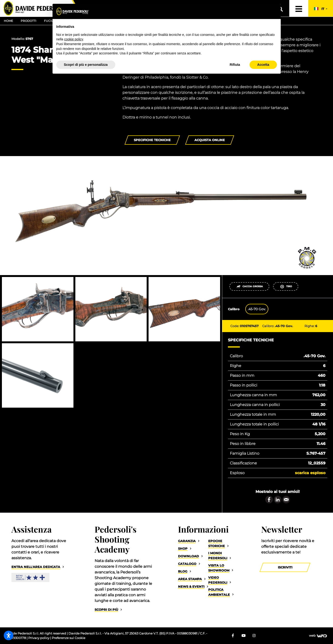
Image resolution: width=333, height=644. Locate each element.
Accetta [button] (263, 65)
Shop (183, 549)
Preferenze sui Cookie (69, 638)
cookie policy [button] (74, 39)
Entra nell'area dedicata (36, 567)
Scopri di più (106, 610)
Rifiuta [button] (235, 65)
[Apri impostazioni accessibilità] (9, 635)
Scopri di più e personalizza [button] (86, 65)
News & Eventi (191, 587)
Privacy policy (39, 638)
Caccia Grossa (249, 287)
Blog (183, 571)
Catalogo (187, 564)
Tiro (286, 287)
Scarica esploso (310, 473)
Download (188, 556)
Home (8, 21)
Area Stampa (190, 579)
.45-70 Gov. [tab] (257, 309)
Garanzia (187, 541)
